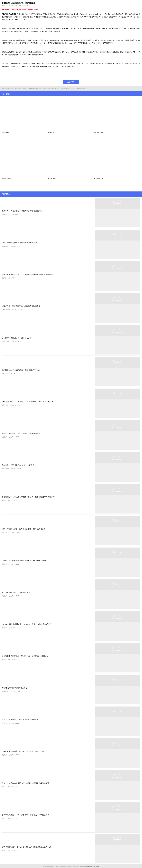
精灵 (45, 66)
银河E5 (39, 14)
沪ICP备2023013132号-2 (92, 866)
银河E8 (82, 52)
